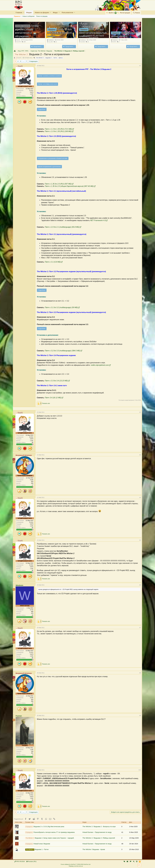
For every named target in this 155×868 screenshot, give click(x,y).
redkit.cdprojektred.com (101, 365)
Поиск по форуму (42, 16)
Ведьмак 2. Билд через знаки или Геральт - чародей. (50, 838)
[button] (24, 12)
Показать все (47, 403)
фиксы (61, 58)
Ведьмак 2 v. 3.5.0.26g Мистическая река (45, 827)
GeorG (18, 40)
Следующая (33, 61)
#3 (139, 455)
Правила (17, 16)
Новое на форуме (42, 12)
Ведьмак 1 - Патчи (37, 850)
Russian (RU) (31, 861)
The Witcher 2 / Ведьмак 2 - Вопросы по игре (99, 826)
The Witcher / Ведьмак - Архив (94, 849)
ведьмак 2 (49, 58)
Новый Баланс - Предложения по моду (97, 832)
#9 (139, 716)
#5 (139, 540)
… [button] (24, 61)
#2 (139, 412)
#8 (139, 673)
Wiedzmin (20, 585)
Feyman (20, 716)
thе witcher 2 (40, 58)
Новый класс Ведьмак (38, 844)
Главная (19, 12)
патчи (55, 58)
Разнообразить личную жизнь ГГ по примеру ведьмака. (50, 832)
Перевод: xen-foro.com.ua (76, 866)
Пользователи (67, 12)
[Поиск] (136, 13)
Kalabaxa (51, 40)
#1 (139, 66)
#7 (139, 628)
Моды (55, 12)
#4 (139, 498)
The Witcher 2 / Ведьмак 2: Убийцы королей (99, 838)
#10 (139, 770)
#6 (139, 585)
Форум (29, 12)
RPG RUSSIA (20, 861)
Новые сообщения (29, 16)
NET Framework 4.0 (99, 220)
